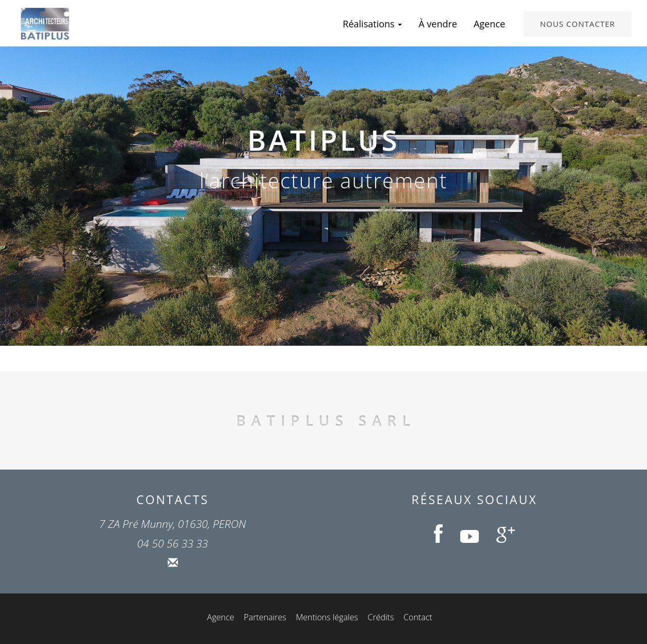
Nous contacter (578, 24)
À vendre (438, 24)
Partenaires (265, 617)
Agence (489, 24)
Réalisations (372, 24)
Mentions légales (327, 617)
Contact (418, 617)
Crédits (381, 617)
